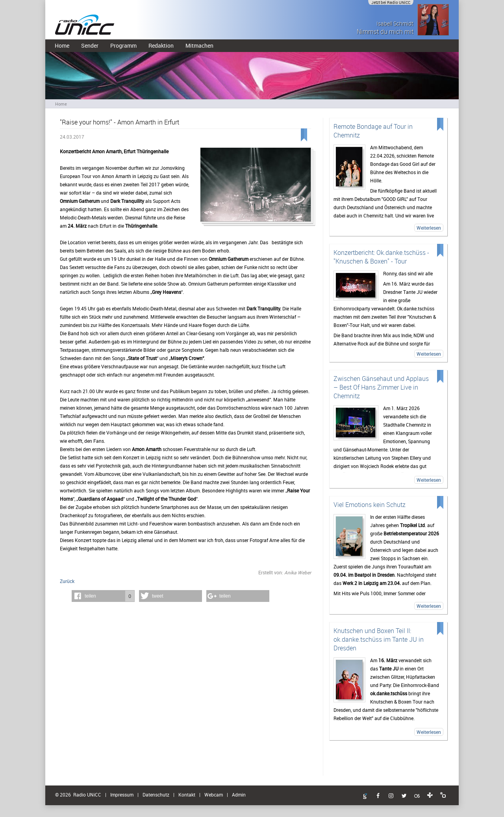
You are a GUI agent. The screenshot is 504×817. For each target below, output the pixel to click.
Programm (123, 45)
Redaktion (161, 45)
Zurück (67, 581)
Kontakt (187, 795)
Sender (90, 45)
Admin (239, 795)
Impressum (122, 795)
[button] (103, 596)
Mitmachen (199, 45)
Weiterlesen (429, 228)
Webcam (214, 795)
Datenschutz (156, 795)
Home (62, 45)
